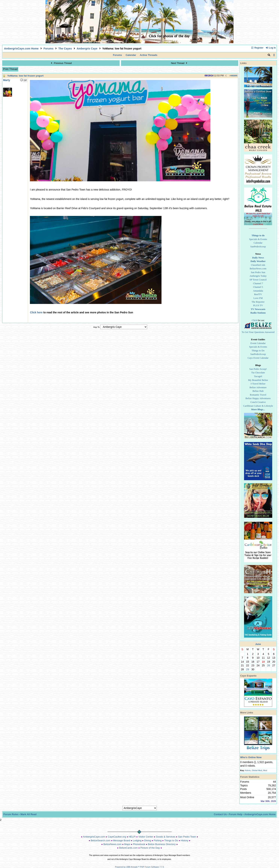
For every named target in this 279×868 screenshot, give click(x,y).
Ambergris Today (258, 276)
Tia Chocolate (258, 372)
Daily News (258, 258)
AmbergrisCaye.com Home (21, 49)
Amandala (258, 291)
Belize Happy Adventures (258, 398)
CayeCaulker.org (117, 837)
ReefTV (258, 294)
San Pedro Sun (258, 272)
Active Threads (148, 55)
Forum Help (236, 814)
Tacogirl (258, 376)
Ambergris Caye (87, 49)
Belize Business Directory (162, 844)
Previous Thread (61, 63)
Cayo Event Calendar (258, 358)
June (258, 644)
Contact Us (220, 814)
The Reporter (258, 302)
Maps (127, 844)
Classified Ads (258, 265)
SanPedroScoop (258, 246)
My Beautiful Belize (258, 380)
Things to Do (258, 350)
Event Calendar (258, 343)
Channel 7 (258, 283)
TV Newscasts (258, 309)
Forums (48, 49)
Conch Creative (258, 402)
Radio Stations (258, 313)
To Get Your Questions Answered (258, 332)
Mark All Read (29, 814)
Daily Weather (258, 261)
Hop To (96, 327)
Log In (271, 48)
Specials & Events (258, 239)
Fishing (158, 840)
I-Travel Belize (258, 384)
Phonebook (139, 844)
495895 (234, 76)
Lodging (137, 840)
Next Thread (179, 63)
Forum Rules (11, 814)
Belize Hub (258, 391)
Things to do (258, 235)
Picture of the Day (150, 848)
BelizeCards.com (128, 848)
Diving (148, 840)
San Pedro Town (187, 837)
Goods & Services (166, 837)
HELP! (132, 837)
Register (257, 48)
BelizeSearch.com (100, 840)
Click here (36, 312)
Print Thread (10, 69)
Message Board (122, 840)
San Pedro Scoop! (258, 369)
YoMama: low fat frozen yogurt (25, 76)
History (184, 840)
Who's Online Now (251, 757)
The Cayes (65, 49)
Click (254, 320)
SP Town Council (258, 280)
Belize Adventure (258, 387)
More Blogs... (258, 409)
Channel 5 (258, 287)
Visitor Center (146, 837)
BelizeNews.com (258, 268)
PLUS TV (258, 305)
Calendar (131, 55)
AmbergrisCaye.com (94, 837)
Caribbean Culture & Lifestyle (258, 406)
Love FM (258, 298)
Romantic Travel (258, 395)
